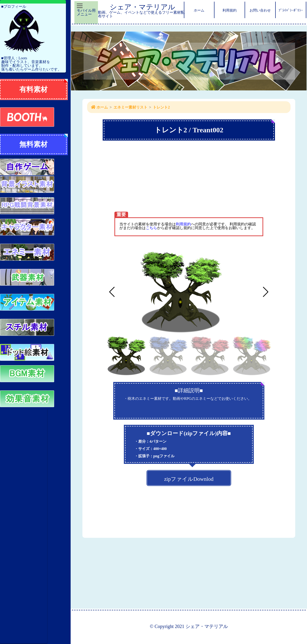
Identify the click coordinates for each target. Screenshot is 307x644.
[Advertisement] (24, 526)
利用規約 (183, 224)
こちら (151, 228)
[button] (266, 292)
